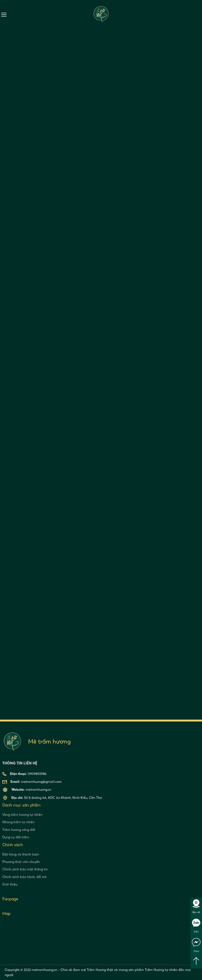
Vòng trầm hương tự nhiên (22, 815)
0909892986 (199, 15)
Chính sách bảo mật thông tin (25, 869)
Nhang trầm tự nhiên (18, 822)
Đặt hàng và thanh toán (21, 854)
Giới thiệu (10, 884)
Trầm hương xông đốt (19, 830)
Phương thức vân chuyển (21, 862)
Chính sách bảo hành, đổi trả (24, 877)
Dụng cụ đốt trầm (16, 837)
